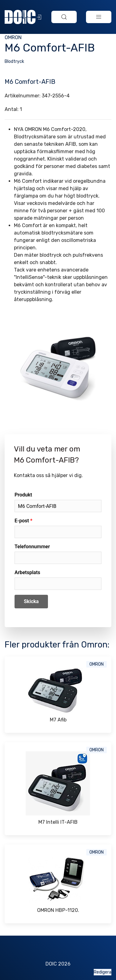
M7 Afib (58, 720)
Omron (13, 37)
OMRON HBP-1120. (58, 910)
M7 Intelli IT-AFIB (58, 822)
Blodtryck (14, 61)
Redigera (103, 972)
